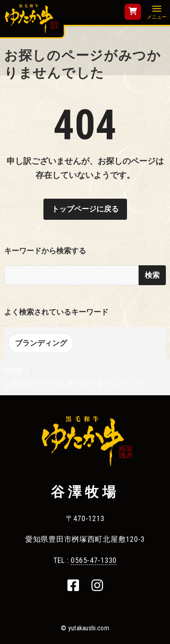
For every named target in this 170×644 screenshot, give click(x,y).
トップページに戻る (85, 209)
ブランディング (41, 343)
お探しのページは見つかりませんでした (74, 383)
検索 (152, 275)
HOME (14, 371)
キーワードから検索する (45, 251)
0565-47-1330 (94, 560)
